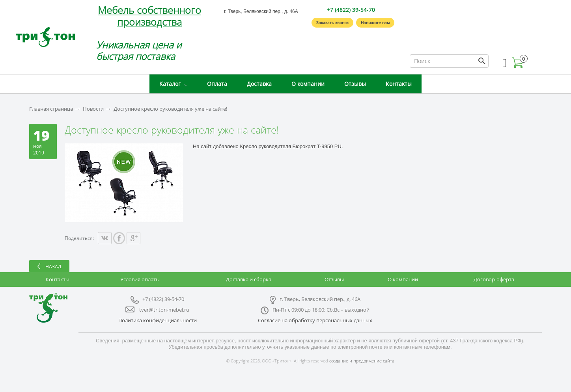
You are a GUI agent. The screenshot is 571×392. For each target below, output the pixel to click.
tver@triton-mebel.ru (164, 310)
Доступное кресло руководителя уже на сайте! (170, 109)
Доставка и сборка (249, 279)
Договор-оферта (494, 279)
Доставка (259, 84)
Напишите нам (375, 22)
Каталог (170, 84)
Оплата (217, 84)
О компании (308, 84)
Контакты (399, 84)
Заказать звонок (332, 22)
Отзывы (355, 84)
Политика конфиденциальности (158, 320)
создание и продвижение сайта (362, 361)
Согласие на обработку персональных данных (315, 320)
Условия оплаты (140, 279)
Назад (53, 267)
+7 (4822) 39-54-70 (351, 10)
